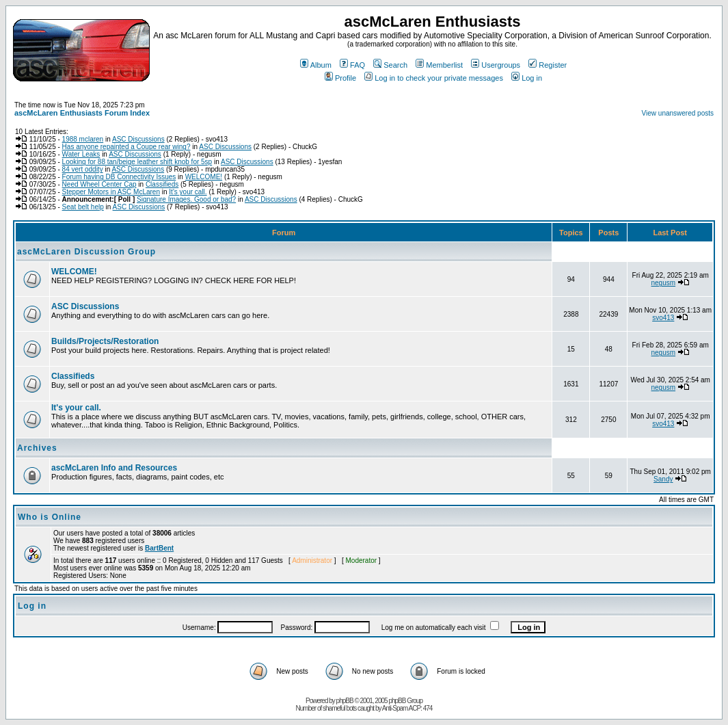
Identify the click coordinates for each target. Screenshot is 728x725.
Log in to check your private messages (434, 78)
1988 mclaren (83, 139)
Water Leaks (81, 154)
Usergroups (496, 65)
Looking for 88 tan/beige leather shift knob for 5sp (137, 162)
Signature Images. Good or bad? (186, 199)
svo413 (663, 318)
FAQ (352, 65)
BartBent (159, 548)
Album (316, 65)
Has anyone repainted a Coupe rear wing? (126, 147)
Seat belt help (83, 207)
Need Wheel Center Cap (99, 184)
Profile (340, 78)
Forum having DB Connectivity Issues (119, 177)
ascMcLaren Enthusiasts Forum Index (82, 113)
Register (548, 65)
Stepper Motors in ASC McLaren (111, 192)
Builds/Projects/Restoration (105, 341)
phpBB (345, 701)
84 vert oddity (83, 169)
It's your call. (188, 192)
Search (390, 65)
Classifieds (162, 184)
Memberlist (439, 65)
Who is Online (50, 517)
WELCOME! (204, 177)
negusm (664, 283)
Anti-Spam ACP (401, 708)
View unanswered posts (678, 113)
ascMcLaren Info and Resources (114, 468)
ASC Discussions (138, 139)
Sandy (663, 479)
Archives (37, 448)
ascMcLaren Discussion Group (86, 252)
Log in (527, 78)
